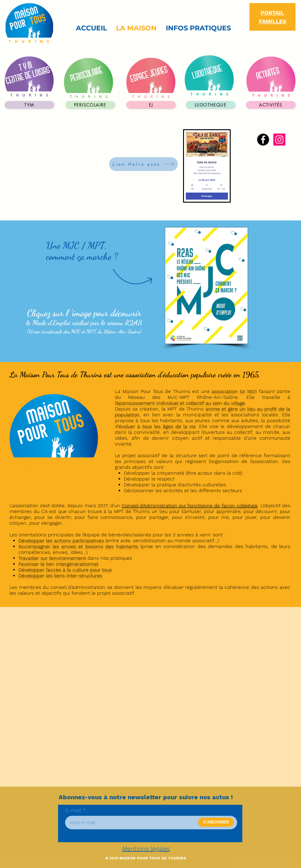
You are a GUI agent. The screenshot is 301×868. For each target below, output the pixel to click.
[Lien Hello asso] (143, 164)
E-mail (73, 810)
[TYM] (29, 105)
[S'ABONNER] (216, 822)
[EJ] (151, 105)
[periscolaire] (90, 105)
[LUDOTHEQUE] (211, 105)
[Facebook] (263, 140)
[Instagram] (279, 140)
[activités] (271, 105)
